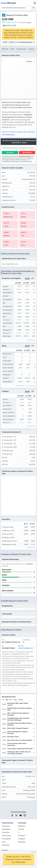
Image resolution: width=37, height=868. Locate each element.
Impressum (6, 826)
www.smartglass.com (26, 648)
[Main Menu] (35, 3)
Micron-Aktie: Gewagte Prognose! (18, 728)
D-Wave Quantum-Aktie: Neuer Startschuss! (17, 744)
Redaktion (22, 826)
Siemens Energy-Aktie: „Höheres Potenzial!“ (17, 733)
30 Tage (20, 700)
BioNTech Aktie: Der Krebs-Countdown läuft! (19, 709)
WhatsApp (22, 842)
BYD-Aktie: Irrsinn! (13, 737)
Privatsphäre (6, 839)
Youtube (21, 829)
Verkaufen (28, 153)
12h (7, 700)
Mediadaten (6, 829)
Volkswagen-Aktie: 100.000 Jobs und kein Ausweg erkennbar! (19, 753)
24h (10, 700)
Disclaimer (6, 832)
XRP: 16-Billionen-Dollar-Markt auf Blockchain (18, 714)
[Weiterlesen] (34, 704)
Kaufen (11, 153)
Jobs (4, 842)
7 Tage (15, 700)
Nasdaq (29, 22)
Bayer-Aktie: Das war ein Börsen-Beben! (20, 740)
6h (3, 700)
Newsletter (6, 845)
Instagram (22, 839)
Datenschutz (6, 836)
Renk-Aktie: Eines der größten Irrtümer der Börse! (19, 724)
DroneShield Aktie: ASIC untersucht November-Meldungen (18, 719)
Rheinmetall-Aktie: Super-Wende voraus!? (18, 704)
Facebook (22, 836)
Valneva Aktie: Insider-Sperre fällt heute (20, 749)
